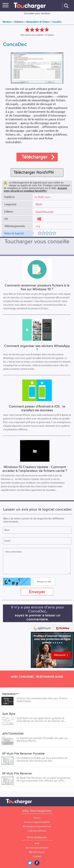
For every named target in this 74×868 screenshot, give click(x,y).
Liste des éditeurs (37, 831)
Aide (37, 843)
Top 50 (37, 818)
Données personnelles (37, 848)
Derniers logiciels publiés (37, 822)
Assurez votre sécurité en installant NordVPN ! (35, 190)
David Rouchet (45, 212)
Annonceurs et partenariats (37, 826)
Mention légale (37, 852)
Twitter (31, 863)
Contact (37, 856)
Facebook (39, 863)
